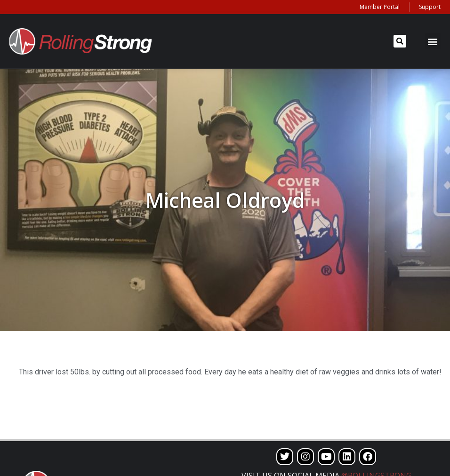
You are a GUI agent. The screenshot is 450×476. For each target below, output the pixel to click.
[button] (400, 41)
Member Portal (380, 7)
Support (430, 7)
